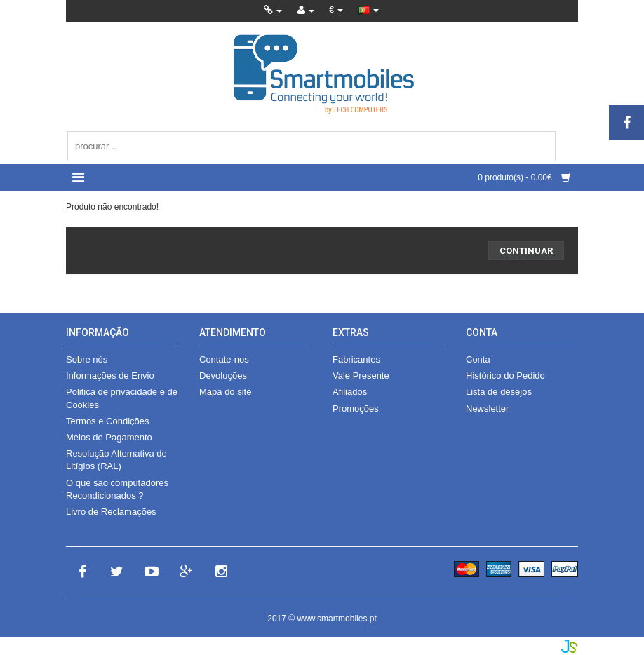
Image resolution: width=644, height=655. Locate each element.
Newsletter (487, 408)
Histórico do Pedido (505, 376)
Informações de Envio (110, 376)
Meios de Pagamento (109, 437)
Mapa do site (225, 392)
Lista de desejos (499, 392)
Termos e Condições (108, 421)
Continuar (526, 251)
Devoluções (223, 376)
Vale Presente (361, 376)
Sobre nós (87, 359)
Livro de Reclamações (111, 512)
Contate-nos (224, 359)
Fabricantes (356, 359)
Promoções (356, 408)
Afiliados (350, 392)
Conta (478, 359)
